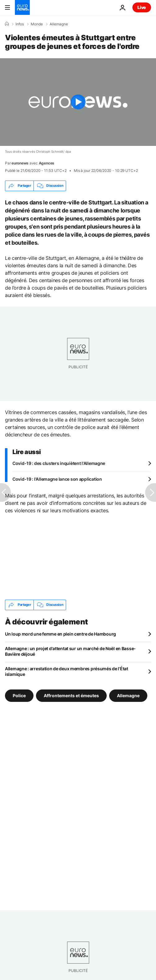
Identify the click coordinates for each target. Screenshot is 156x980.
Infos (20, 24)
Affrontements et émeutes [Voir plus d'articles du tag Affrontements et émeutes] (71, 696)
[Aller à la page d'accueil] (22, 7)
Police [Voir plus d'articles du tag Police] (19, 696)
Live (142, 7)
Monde (37, 24)
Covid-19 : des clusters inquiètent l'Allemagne (59, 463)
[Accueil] (7, 24)
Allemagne (59, 24)
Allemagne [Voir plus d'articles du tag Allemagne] (128, 696)
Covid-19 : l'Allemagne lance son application (57, 479)
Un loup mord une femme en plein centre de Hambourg (60, 634)
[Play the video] (78, 102)
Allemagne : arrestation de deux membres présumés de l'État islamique (67, 671)
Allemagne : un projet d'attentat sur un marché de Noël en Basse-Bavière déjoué (70, 651)
